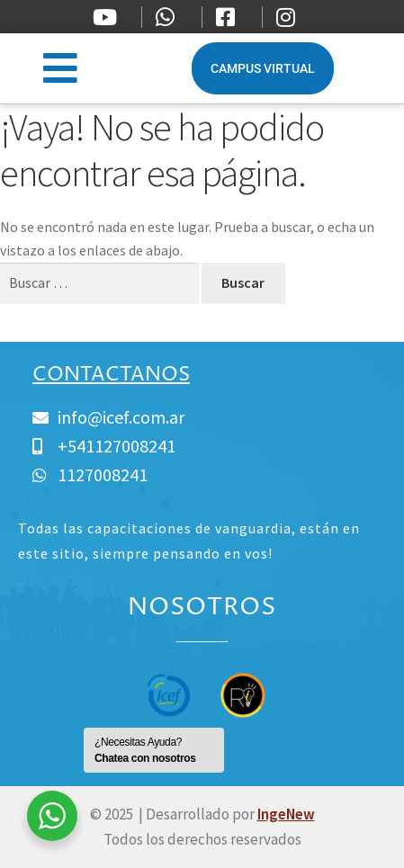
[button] (61, 68)
